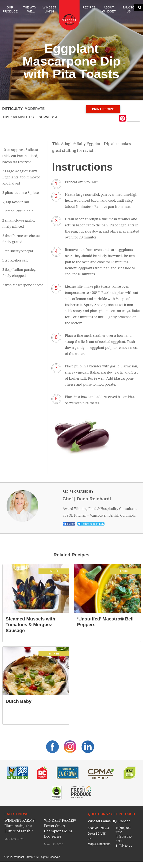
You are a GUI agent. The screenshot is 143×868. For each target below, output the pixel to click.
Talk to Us (129, 10)
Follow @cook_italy (91, 524)
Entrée (54, 571)
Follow (69, 524)
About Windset (109, 10)
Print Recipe (103, 109)
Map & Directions (99, 844)
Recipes (89, 7)
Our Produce (10, 10)
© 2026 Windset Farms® (20, 857)
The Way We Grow (30, 10)
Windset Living (50, 10)
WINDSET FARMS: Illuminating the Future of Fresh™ (20, 826)
